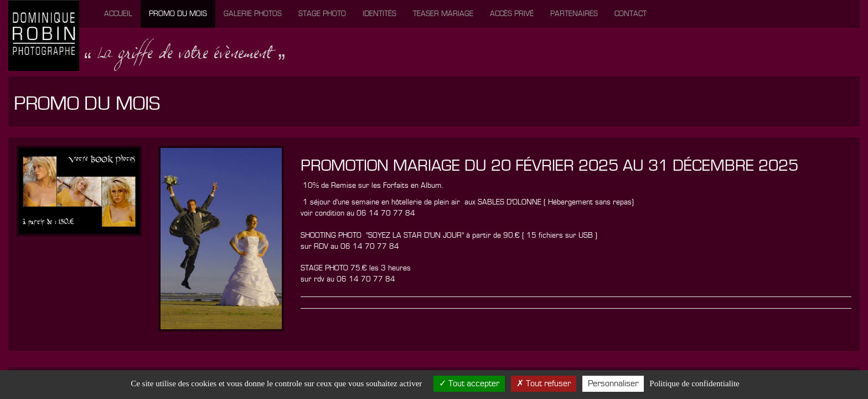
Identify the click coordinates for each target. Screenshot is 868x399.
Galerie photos (253, 14)
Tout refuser (544, 383)
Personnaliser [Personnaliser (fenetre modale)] (613, 383)
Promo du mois (178, 14)
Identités (379, 14)
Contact (631, 14)
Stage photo (322, 14)
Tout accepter (469, 383)
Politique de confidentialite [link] (694, 383)
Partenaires (574, 14)
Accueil (118, 14)
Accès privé (512, 14)
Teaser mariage (443, 14)
